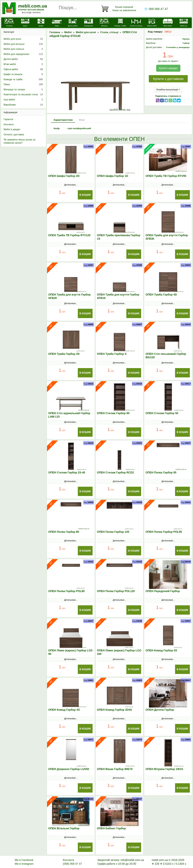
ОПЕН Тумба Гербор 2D (64, 354)
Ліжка (23, 84)
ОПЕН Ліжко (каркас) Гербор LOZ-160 (119, 652)
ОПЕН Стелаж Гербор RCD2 (115, 473)
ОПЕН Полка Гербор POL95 (164, 532)
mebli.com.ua (33, 6)
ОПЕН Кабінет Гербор (111, 828)
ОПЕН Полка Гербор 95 (161, 473)
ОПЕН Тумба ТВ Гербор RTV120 (69, 235)
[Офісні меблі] (152, 23)
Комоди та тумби (23, 79)
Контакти (9, 124)
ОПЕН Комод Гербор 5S (161, 650)
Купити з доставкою (168, 79)
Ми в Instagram (24, 864)
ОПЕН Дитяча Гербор (160, 710)
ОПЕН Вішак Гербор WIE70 (115, 769)
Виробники (23, 105)
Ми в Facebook (24, 860)
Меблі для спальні (23, 49)
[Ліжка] (57, 23)
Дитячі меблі (23, 59)
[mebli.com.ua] (9, 23)
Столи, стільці (109, 32)
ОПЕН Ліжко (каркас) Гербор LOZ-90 (71, 652)
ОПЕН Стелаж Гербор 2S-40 (67, 473)
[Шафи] (41, 23)
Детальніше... (71, 185)
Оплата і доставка (14, 135)
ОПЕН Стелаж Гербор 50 (162, 413)
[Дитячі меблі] (73, 23)
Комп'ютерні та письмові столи (23, 95)
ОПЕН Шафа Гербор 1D (113, 176)
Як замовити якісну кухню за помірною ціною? (19, 141)
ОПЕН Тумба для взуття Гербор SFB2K (69, 296)
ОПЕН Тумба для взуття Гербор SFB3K (167, 237)
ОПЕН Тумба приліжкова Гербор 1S (119, 237)
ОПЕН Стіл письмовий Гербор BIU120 (166, 356)
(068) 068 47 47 (72, 864)
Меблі (68, 32)
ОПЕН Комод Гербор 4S (64, 710)
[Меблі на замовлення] (184, 24)
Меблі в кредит (12, 129)
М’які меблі (23, 64)
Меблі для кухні (86, 32)
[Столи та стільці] (136, 23)
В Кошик (85, 195)
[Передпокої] (89, 23)
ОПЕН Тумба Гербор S (112, 354)
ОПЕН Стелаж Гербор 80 (113, 413)
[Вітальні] (104, 23)
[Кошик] (119, 9)
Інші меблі (23, 100)
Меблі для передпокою (23, 54)
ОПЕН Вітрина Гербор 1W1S (164, 769)
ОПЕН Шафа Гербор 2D (64, 176)
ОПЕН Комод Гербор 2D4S (114, 710)
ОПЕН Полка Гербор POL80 (66, 591)
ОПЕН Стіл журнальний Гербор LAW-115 (69, 415)
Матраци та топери (23, 90)
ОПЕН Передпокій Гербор (163, 591)
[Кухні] (25, 23)
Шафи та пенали (23, 74)
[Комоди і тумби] (120, 23)
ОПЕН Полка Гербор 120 (113, 532)
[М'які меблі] (168, 23)
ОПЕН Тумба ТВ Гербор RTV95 (166, 176)
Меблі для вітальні (23, 44)
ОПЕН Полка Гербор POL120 (116, 591)
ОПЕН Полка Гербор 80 (64, 532)
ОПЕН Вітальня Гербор (64, 828)
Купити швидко (168, 68)
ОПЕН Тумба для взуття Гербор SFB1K (118, 296)
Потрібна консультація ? (168, 90)
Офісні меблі (23, 69)
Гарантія (8, 119)
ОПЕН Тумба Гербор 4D (161, 295)
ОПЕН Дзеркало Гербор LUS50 (69, 769)
